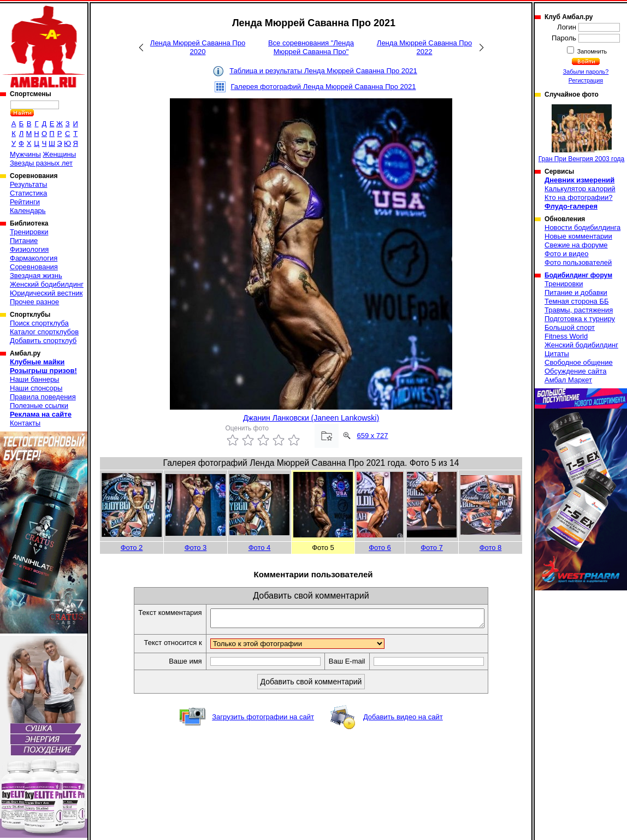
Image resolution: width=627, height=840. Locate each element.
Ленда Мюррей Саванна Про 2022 (424, 47)
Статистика (28, 193)
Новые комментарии (578, 236)
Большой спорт (570, 327)
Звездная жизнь (36, 276)
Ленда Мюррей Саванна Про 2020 (198, 47)
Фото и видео (567, 254)
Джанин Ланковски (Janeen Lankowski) (311, 418)
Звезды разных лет (41, 163)
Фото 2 (132, 548)
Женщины (59, 154)
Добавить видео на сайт (403, 720)
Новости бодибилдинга (582, 227)
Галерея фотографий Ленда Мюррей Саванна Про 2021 (324, 87)
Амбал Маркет (568, 380)
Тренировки (29, 232)
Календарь (28, 211)
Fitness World (566, 336)
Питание (24, 241)
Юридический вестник (46, 293)
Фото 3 (196, 548)
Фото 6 (380, 548)
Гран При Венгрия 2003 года (582, 134)
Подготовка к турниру (580, 319)
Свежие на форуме (576, 245)
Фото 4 (260, 548)
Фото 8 (491, 548)
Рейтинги (25, 202)
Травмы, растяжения (579, 310)
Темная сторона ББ (577, 301)
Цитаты (557, 354)
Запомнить (591, 51)
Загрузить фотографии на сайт (263, 720)
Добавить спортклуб (43, 341)
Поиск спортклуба (39, 323)
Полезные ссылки (39, 406)
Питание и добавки (576, 292)
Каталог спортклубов (44, 332)
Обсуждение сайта (575, 371)
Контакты (25, 423)
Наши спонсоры (36, 388)
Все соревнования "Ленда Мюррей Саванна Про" (311, 47)
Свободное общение (579, 362)
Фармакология (34, 258)
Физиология (29, 249)
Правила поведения (43, 397)
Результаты (28, 184)
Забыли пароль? (586, 72)
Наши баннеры (34, 379)
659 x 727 (372, 436)
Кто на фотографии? (579, 197)
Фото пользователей (578, 262)
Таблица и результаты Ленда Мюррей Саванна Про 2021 (323, 71)
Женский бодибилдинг (47, 284)
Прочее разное (34, 302)
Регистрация (586, 80)
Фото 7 (432, 548)
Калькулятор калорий (580, 189)
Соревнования (34, 267)
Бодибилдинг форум (578, 275)
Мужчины (25, 154)
